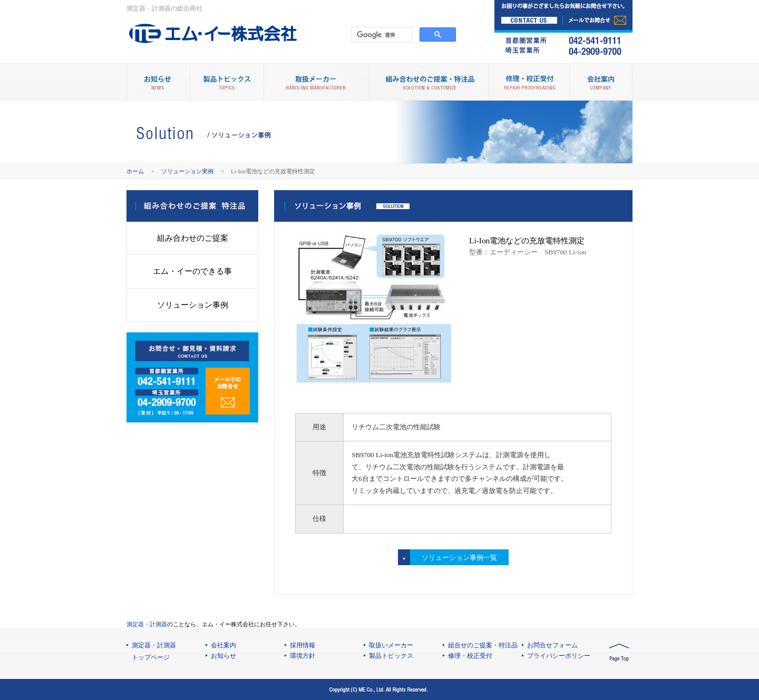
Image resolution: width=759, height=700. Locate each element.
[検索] (381, 35)
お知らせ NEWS (158, 82)
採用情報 (303, 645)
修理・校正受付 (529, 82)
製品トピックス (227, 82)
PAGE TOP (619, 653)
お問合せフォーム (552, 645)
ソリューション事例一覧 (459, 558)
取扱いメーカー (391, 645)
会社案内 (601, 82)
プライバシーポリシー (559, 656)
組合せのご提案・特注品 (483, 645)
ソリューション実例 (187, 171)
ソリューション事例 (193, 305)
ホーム (135, 171)
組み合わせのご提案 (193, 238)
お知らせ (223, 656)
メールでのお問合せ (228, 391)
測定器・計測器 (147, 624)
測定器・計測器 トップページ (154, 651)
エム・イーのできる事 (192, 271)
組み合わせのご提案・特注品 (429, 82)
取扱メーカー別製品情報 (316, 82)
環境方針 (303, 656)
